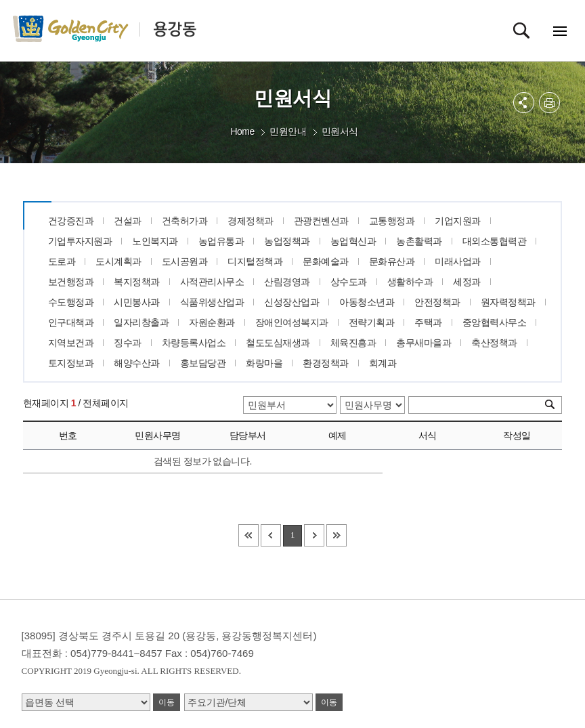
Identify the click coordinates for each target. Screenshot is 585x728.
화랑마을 (264, 363)
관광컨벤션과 (321, 221)
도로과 (62, 261)
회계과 (383, 363)
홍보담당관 (203, 363)
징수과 (128, 343)
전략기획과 (372, 322)
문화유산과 (392, 261)
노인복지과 (155, 241)
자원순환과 (212, 322)
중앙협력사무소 (495, 322)
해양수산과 (137, 363)
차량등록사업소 (194, 343)
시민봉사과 (137, 302)
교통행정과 (392, 221)
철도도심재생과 (278, 343)
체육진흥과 (353, 343)
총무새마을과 (424, 343)
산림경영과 (287, 282)
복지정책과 (137, 282)
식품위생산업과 (212, 302)
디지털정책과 (255, 261)
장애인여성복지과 (292, 322)
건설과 (128, 221)
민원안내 (288, 131)
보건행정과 (71, 282)
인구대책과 (71, 322)
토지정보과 (71, 363)
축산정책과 (494, 343)
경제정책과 (251, 221)
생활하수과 (410, 282)
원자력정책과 (508, 302)
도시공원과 (185, 261)
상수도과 (349, 282)
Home (242, 131)
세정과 (467, 282)
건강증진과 (71, 221)
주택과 (428, 322)
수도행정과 (71, 302)
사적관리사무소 (212, 282)
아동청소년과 (367, 302)
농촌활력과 (419, 241)
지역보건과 (71, 343)
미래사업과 (458, 261)
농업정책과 (287, 241)
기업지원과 (458, 221)
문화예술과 (326, 261)
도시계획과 (118, 261)
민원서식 (340, 131)
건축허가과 (185, 221)
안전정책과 (437, 302)
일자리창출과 (141, 322)
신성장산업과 (291, 302)
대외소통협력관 (495, 241)
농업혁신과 (353, 241)
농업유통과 (221, 241)
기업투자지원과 (80, 241)
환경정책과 (326, 363)
